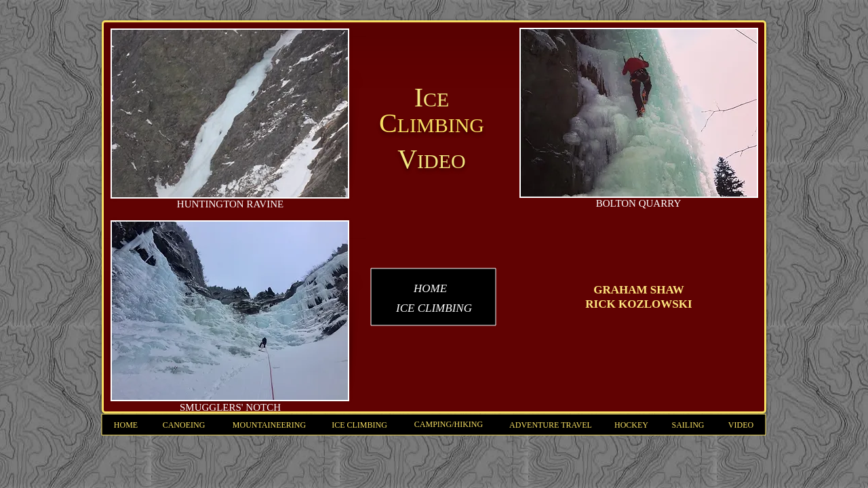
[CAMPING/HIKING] (449, 425)
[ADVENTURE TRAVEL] (551, 425)
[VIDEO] (741, 425)
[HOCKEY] (631, 425)
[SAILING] (688, 425)
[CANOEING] (184, 425)
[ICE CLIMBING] (359, 425)
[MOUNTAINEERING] (269, 425)
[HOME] (126, 425)
